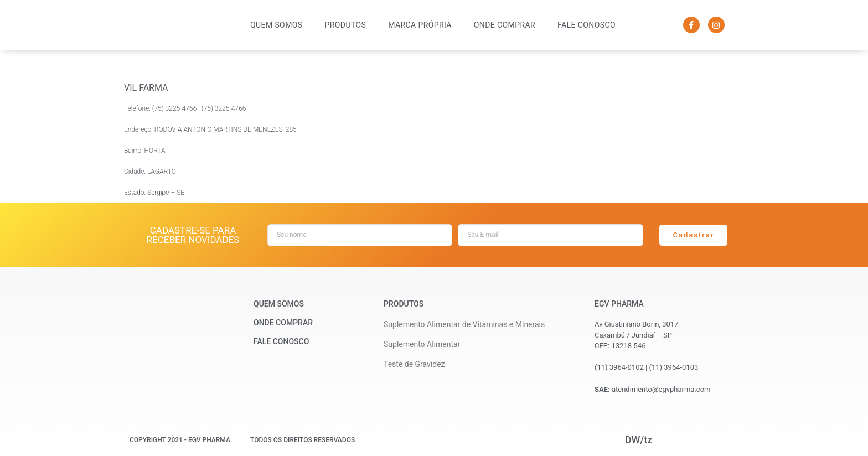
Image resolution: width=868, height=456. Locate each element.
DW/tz (639, 440)
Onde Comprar (505, 25)
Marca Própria (420, 25)
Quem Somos (276, 25)
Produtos (346, 25)
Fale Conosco (587, 25)
